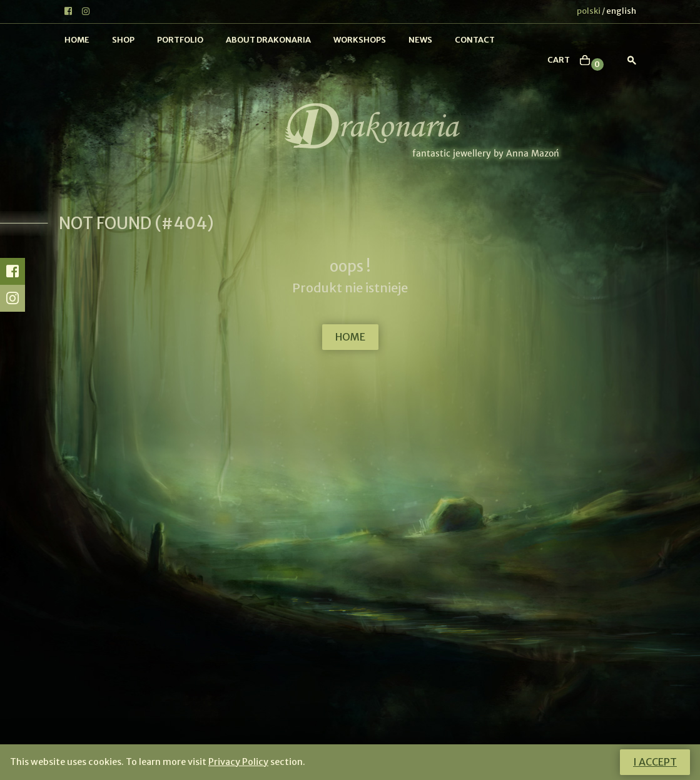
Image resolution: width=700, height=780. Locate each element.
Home (77, 40)
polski (589, 11)
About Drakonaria (268, 40)
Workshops (360, 40)
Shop (123, 40)
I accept (655, 762)
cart (559, 60)
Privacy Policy (238, 762)
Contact (475, 40)
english (621, 11)
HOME (350, 337)
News (420, 40)
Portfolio (180, 40)
